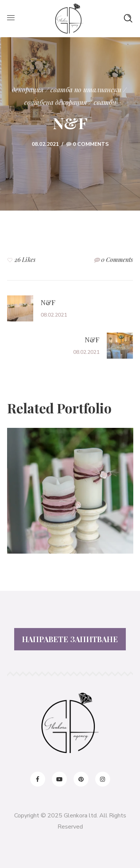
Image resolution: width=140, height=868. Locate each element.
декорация (28, 90)
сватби (105, 102)
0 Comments (91, 144)
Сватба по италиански (86, 90)
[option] (70, 496)
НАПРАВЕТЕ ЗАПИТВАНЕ (70, 639)
